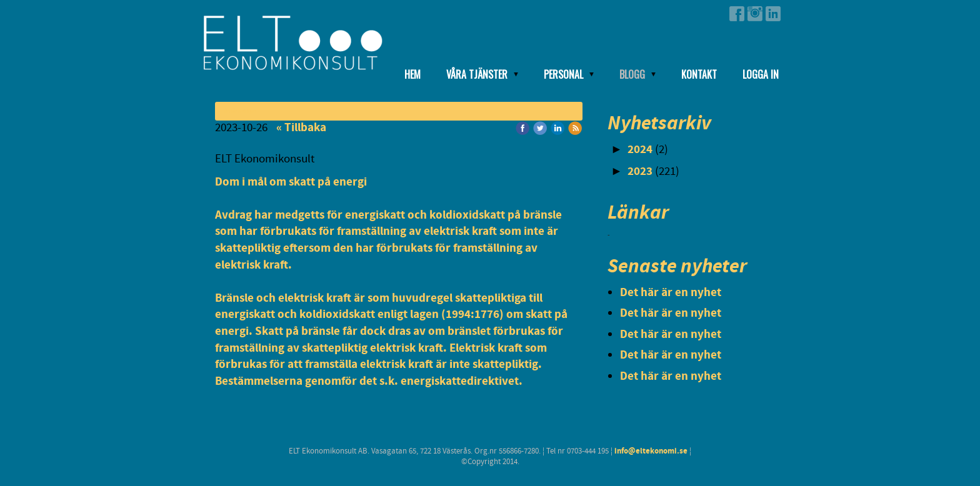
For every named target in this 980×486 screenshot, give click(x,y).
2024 (640, 150)
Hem (412, 74)
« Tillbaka (301, 128)
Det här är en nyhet (671, 293)
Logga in (761, 74)
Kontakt (699, 74)
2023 (640, 171)
